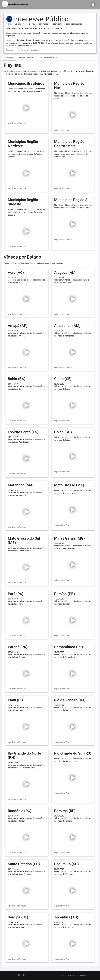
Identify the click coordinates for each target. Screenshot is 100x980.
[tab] (9, 58)
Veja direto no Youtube (17, 123)
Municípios (9, 58)
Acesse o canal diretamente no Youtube (22, 50)
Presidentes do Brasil (49, 58)
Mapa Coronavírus (27, 58)
